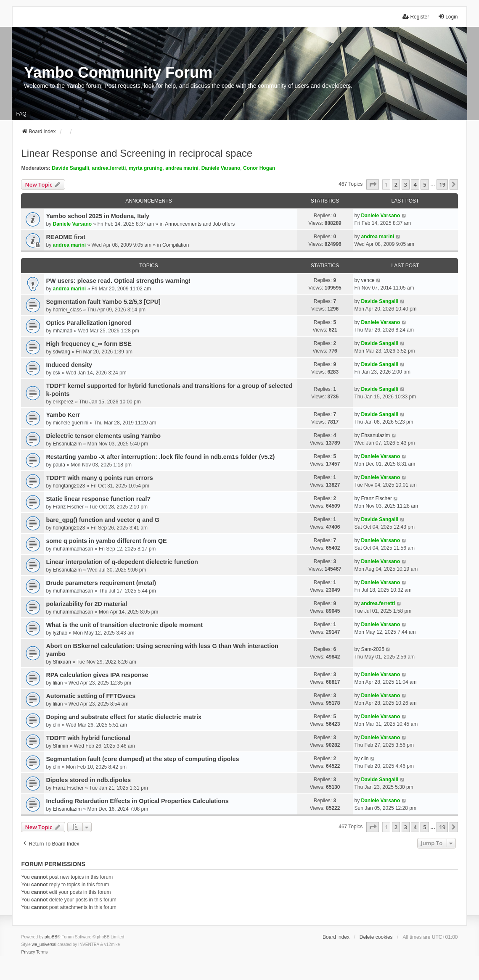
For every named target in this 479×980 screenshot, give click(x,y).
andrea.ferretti (109, 168)
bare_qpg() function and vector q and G (102, 520)
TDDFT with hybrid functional (88, 738)
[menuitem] (28, 952)
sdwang (61, 352)
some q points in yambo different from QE (106, 541)
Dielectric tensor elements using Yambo (103, 436)
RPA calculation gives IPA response (97, 675)
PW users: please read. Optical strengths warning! (118, 281)
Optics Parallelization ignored (88, 323)
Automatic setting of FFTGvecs (91, 696)
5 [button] (425, 184)
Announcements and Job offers (200, 224)
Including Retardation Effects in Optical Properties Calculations (137, 801)
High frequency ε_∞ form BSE (89, 344)
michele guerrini (70, 423)
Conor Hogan (259, 168)
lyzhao (60, 633)
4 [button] (415, 184)
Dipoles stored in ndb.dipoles (88, 780)
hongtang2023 (69, 486)
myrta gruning (146, 168)
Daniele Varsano (221, 168)
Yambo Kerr (63, 415)
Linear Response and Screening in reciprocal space (137, 153)
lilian (58, 683)
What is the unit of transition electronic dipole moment (124, 625)
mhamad (62, 331)
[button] (373, 184)
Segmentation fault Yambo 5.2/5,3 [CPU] (103, 302)
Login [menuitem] (448, 17)
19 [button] (442, 184)
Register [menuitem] (416, 17)
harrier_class (67, 310)
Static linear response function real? (98, 499)
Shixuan (62, 662)
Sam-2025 (373, 649)
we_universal (44, 944)
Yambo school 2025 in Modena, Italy (98, 216)
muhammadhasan (73, 549)
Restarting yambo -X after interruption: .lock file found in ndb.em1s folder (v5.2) (160, 457)
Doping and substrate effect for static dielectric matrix (123, 717)
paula (59, 465)
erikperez (63, 402)
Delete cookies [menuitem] (376, 937)
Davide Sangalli (70, 168)
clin (56, 725)
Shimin (60, 746)
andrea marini (182, 168)
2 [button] (396, 184)
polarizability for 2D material (86, 604)
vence (368, 280)
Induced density (69, 365)
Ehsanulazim (67, 444)
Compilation (176, 245)
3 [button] (406, 184)
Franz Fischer (68, 507)
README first (66, 237)
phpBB (51, 937)
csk (56, 373)
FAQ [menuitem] (21, 114)
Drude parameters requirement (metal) (101, 583)
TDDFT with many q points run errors (99, 478)
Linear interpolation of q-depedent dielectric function (122, 562)
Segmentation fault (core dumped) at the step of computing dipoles (142, 759)
